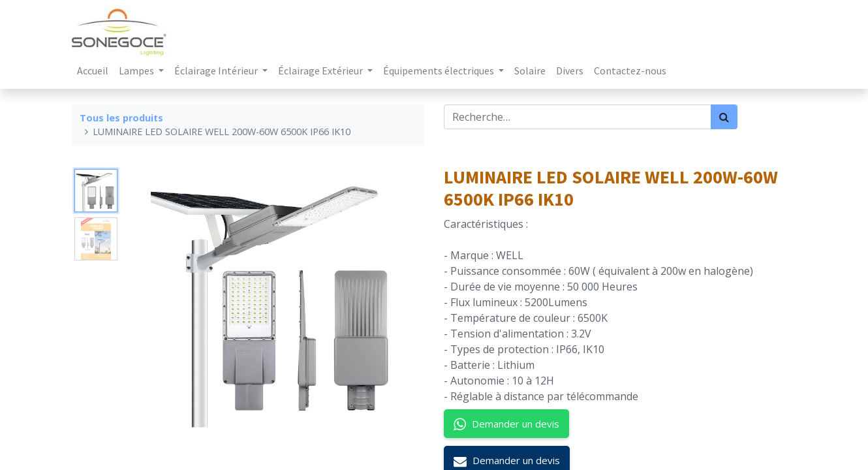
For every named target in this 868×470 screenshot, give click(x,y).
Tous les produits (121, 118)
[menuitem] (93, 70)
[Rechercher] (724, 117)
